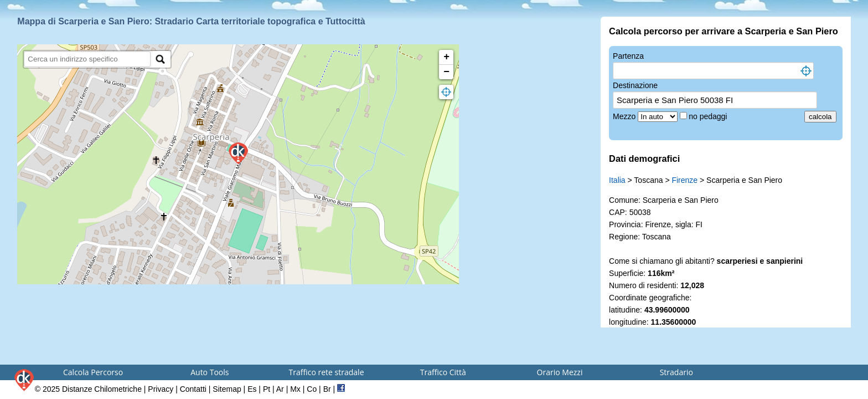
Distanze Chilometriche (102, 389)
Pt (267, 389)
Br (327, 389)
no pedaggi (709, 116)
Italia (617, 180)
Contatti (193, 389)
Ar (280, 389)
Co (312, 389)
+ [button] (446, 57)
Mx (295, 389)
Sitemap (227, 389)
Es (252, 389)
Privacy (161, 389)
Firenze (684, 180)
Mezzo (625, 116)
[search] (87, 59)
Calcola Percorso (93, 372)
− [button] (446, 72)
